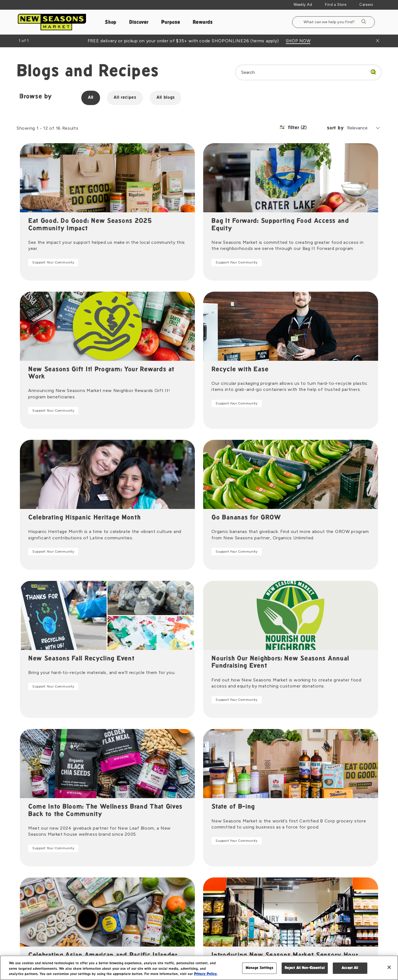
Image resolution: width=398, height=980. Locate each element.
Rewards (203, 23)
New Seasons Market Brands (185, 879)
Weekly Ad (303, 5)
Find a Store (336, 5)
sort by (335, 128)
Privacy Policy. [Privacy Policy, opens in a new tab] (206, 974)
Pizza (242, 879)
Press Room (169, 890)
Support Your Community (50, 262)
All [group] (89, 98)
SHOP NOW (298, 41)
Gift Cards (247, 902)
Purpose (171, 23)
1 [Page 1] (193, 790)
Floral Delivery (251, 890)
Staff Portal (169, 902)
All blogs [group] (164, 98)
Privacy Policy (339, 949)
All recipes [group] (123, 98)
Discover (139, 23)
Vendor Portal (303, 913)
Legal (313, 949)
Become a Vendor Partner (315, 902)
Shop (111, 23)
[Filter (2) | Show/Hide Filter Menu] (300, 128)
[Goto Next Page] (216, 790)
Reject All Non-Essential (305, 968)
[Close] (389, 967)
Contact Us (301, 867)
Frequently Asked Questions (317, 879)
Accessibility (371, 949)
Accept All (350, 968)
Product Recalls (305, 890)
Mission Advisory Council (182, 867)
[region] (199, 968)
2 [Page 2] (205, 790)
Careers (366, 5)
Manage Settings (259, 968)
